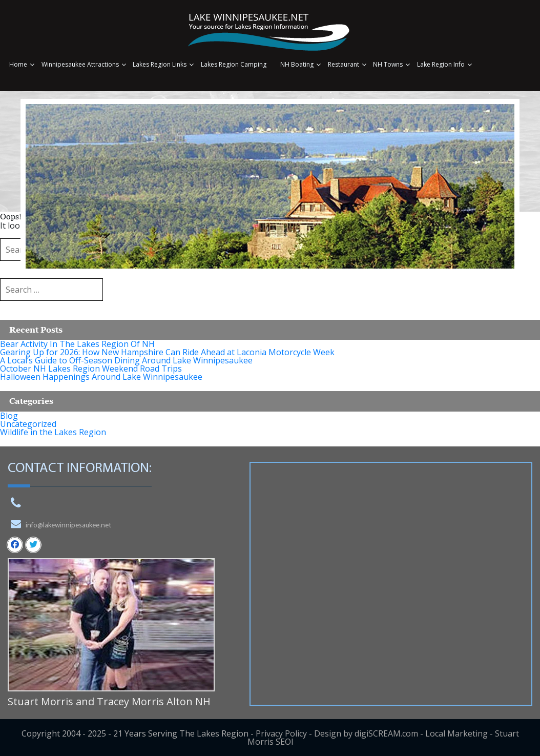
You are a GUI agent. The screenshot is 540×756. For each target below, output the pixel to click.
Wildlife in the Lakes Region (53, 432)
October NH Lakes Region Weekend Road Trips (91, 369)
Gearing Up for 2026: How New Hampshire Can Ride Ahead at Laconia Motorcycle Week (167, 352)
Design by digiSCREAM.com (366, 733)
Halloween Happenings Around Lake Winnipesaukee (101, 377)
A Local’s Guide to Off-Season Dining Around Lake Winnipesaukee (126, 360)
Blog (9, 416)
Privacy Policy (281, 733)
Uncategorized (28, 424)
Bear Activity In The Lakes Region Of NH (77, 344)
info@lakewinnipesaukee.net (68, 526)
